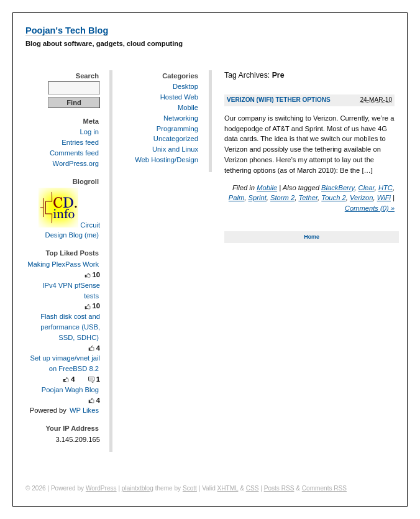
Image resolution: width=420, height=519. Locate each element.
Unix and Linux (175, 149)
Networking (181, 118)
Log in (89, 132)
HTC (386, 188)
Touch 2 (333, 198)
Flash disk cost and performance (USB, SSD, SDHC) (70, 327)
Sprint (258, 198)
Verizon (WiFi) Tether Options (279, 100)
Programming (177, 129)
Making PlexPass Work (63, 264)
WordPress (101, 488)
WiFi (384, 198)
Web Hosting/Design (167, 160)
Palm (237, 198)
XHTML (228, 488)
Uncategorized (176, 139)
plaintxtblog (138, 488)
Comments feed (74, 153)
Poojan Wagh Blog (70, 390)
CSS (253, 488)
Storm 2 (282, 198)
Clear (367, 188)
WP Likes (84, 410)
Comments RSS (324, 488)
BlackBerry (338, 188)
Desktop (185, 86)
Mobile (267, 188)
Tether (308, 198)
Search (87, 76)
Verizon (362, 198)
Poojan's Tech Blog (67, 30)
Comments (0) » (370, 208)
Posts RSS (279, 488)
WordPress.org (76, 163)
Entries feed (80, 142)
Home (312, 237)
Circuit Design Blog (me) (69, 230)
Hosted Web (179, 97)
